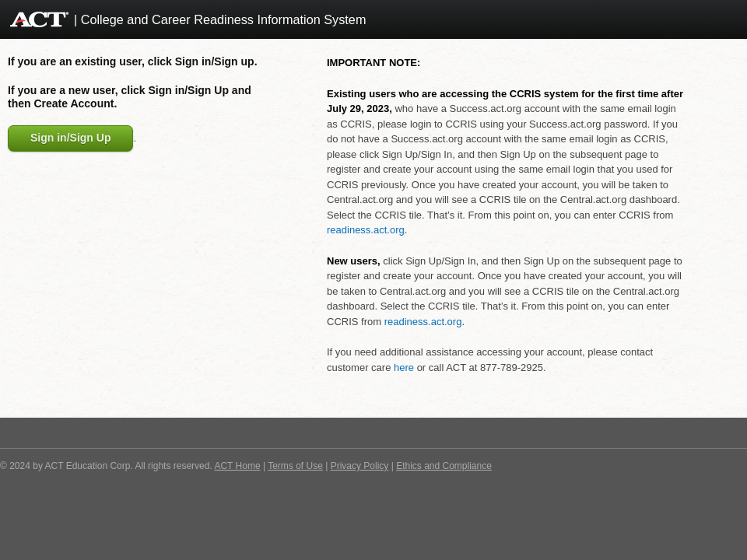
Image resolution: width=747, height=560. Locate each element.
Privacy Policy (360, 466)
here (404, 367)
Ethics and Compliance (444, 466)
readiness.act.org (366, 230)
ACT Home (237, 466)
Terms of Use (295, 466)
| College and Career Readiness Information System (220, 19)
